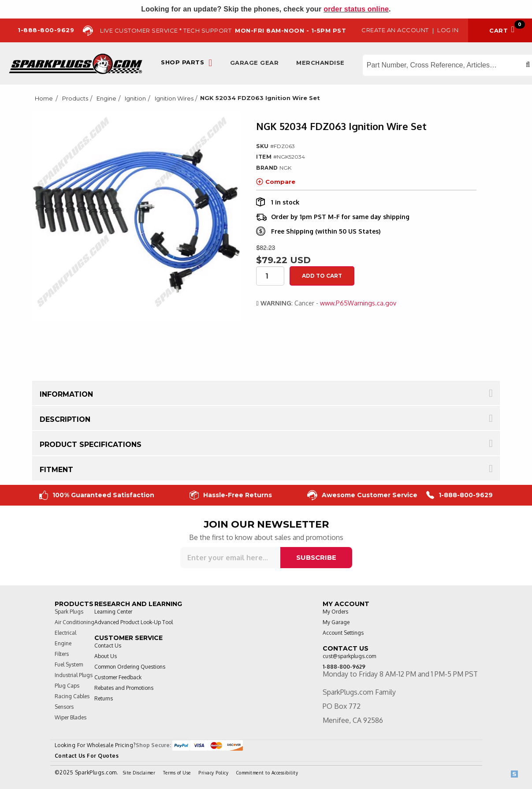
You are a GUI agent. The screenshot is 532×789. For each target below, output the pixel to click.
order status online (356, 9)
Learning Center (113, 612)
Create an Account (395, 30)
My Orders (335, 612)
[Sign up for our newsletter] (230, 558)
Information (66, 394)
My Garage (336, 622)
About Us (106, 656)
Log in (448, 30)
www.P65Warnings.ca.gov (358, 303)
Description (65, 419)
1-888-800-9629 (459, 495)
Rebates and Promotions (124, 688)
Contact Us (108, 646)
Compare (276, 182)
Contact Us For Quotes (87, 756)
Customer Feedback (118, 677)
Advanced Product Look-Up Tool (134, 622)
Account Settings (343, 633)
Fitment (56, 470)
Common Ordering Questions (130, 667)
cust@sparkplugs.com (349, 656)
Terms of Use (177, 773)
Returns (104, 698)
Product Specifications (91, 445)
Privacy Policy (213, 773)
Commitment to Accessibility (267, 773)
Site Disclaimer (139, 773)
